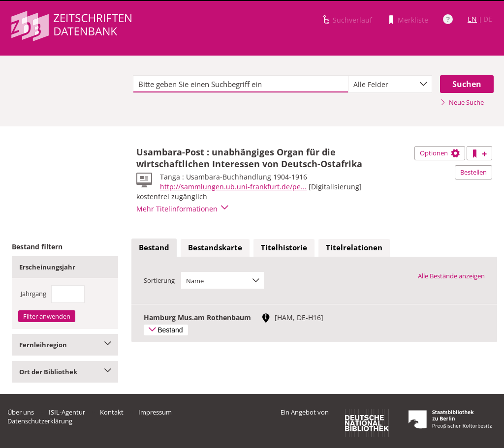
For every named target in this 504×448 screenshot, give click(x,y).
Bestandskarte (215, 247)
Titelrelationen (354, 247)
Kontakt (112, 412)
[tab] (154, 248)
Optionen (440, 153)
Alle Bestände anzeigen (451, 276)
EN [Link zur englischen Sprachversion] (472, 19)
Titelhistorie (284, 247)
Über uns (21, 412)
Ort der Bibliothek (65, 372)
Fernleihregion (65, 345)
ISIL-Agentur (67, 412)
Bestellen (473, 172)
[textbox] (241, 84)
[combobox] (390, 84)
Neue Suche (462, 102)
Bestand (154, 247)
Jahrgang (33, 294)
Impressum (155, 412)
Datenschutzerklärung (40, 421)
